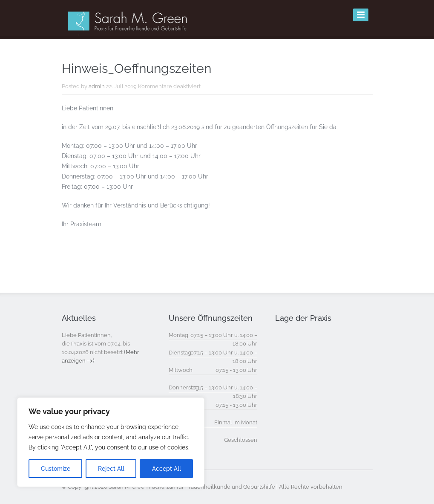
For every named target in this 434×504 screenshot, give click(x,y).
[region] (111, 442)
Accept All (167, 469)
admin (97, 86)
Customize (56, 469)
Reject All (111, 469)
